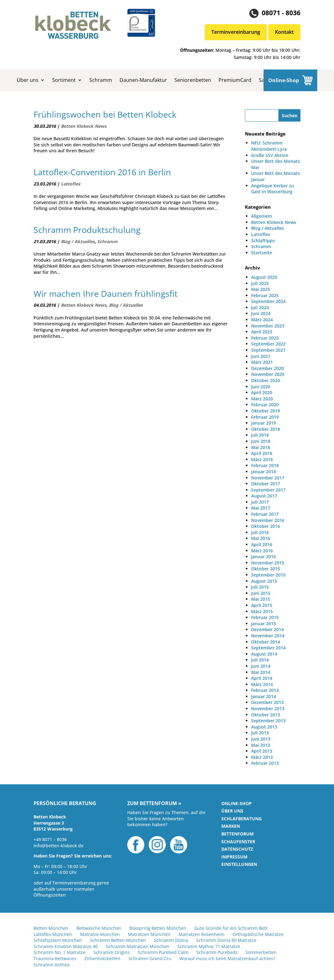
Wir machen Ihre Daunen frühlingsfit (106, 294)
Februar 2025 (265, 295)
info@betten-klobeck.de (59, 846)
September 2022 (268, 344)
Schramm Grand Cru (150, 958)
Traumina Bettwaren (55, 958)
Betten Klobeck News (84, 126)
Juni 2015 (261, 593)
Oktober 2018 (266, 429)
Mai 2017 (261, 508)
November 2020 (268, 374)
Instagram (157, 845)
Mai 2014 (261, 672)
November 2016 (268, 520)
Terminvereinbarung (236, 32)
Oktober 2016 (266, 526)
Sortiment (64, 80)
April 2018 (262, 453)
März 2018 (262, 459)
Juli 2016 (260, 532)
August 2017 (264, 496)
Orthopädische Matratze (258, 934)
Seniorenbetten (193, 80)
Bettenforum (237, 834)
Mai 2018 (261, 447)
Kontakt (284, 32)
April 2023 (262, 332)
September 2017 (268, 490)
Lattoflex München (53, 934)
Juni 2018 (261, 441)
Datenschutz (237, 849)
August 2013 (264, 727)
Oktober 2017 (266, 484)
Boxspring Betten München (158, 928)
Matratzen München (149, 934)
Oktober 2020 (266, 380)
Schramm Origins (112, 952)
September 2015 (268, 575)
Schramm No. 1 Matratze (59, 952)
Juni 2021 (261, 356)
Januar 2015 (264, 624)
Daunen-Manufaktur (143, 80)
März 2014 (262, 684)
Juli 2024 (260, 307)
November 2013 (268, 708)
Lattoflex (71, 184)
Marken (231, 826)
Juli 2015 (260, 587)
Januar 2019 (264, 423)
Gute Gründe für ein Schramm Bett (231, 928)
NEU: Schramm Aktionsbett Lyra (269, 146)
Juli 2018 (260, 435)
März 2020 (262, 399)
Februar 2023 (265, 338)
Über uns (28, 80)
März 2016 (262, 551)
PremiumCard (235, 80)
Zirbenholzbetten (102, 958)
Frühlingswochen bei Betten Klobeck (105, 114)
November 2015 (268, 563)
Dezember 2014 (267, 629)
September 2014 (268, 648)
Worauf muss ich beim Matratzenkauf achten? (227, 958)
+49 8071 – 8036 (50, 839)
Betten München (51, 928)
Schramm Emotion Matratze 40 (66, 946)
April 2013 (262, 751)
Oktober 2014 (266, 642)
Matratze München (100, 934)
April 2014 (262, 678)
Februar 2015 (265, 617)
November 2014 (268, 636)
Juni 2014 (261, 666)
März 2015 (262, 611)
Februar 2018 (265, 465)
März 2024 (262, 320)
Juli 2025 (260, 283)
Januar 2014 (264, 696)
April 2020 (262, 392)
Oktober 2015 (266, 569)
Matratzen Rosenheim (201, 934)
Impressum (234, 857)
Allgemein (262, 216)
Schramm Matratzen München (138, 946)
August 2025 (264, 277)
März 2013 (262, 757)
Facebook (136, 845)
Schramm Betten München (118, 940)
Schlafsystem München (58, 940)
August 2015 (264, 581)
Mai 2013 (261, 745)
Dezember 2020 (267, 368)
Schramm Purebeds (217, 952)
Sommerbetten (261, 952)
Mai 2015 (261, 599)
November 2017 (268, 478)
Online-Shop (284, 80)
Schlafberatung (241, 819)
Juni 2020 (261, 387)
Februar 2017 (265, 514)
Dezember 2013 (267, 702)
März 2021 (262, 362)
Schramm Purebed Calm (163, 952)
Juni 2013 (261, 739)
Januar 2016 (264, 557)
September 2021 (268, 350)
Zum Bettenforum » (154, 804)
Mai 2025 (261, 289)
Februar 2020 (265, 405)
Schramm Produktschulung (87, 230)
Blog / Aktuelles (78, 241)
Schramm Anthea (52, 965)
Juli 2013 (260, 733)
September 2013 (268, 721)
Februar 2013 (265, 763)
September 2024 (268, 301)
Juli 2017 (260, 502)
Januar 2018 (264, 472)
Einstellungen (239, 864)
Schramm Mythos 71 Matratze (209, 946)
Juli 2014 (260, 660)
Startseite (262, 253)
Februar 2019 (265, 417)
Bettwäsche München (99, 928)
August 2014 (264, 654)
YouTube (179, 845)
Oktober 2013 (266, 715)
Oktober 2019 (266, 411)
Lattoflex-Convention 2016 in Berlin (102, 172)
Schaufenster (238, 842)
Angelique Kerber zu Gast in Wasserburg (273, 189)
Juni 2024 (261, 313)
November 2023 (268, 326)
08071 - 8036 (281, 13)
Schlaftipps (263, 241)
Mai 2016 (261, 538)
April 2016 (262, 544)
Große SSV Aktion (270, 155)
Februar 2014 (265, 690)
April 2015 (262, 605)
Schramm (101, 80)
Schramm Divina (171, 940)
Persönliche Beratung (65, 804)
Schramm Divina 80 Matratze (226, 940)
